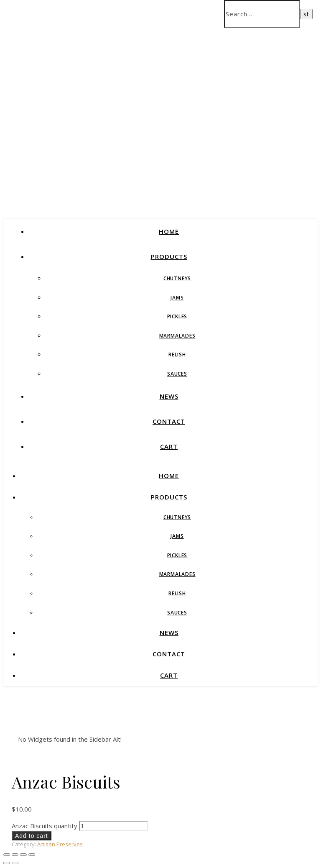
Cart (169, 446)
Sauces (177, 374)
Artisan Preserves (60, 844)
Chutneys (177, 278)
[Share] (23, 855)
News (169, 396)
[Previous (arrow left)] (7, 863)
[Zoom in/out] (7, 855)
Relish (177, 355)
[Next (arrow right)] (15, 863)
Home (169, 231)
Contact (169, 421)
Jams (177, 298)
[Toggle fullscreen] (15, 855)
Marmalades (177, 336)
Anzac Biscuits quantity (45, 826)
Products (169, 256)
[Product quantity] (113, 826)
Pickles (177, 316)
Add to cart (32, 836)
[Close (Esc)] (32, 855)
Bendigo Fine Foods (124, 120)
